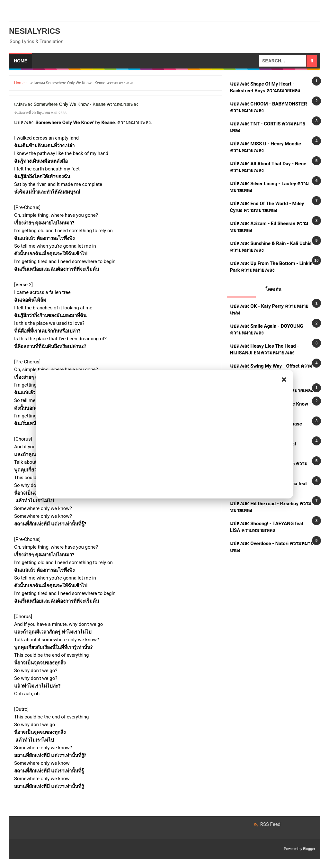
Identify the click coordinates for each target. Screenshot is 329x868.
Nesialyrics (35, 31)
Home (21, 61)
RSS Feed (267, 824)
